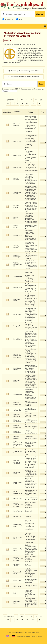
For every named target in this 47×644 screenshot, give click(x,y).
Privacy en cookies (37, 636)
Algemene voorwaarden (24, 636)
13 (22, 100)
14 (27, 100)
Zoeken (40, 14)
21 (22, 104)
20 (17, 104)
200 (34, 104)
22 (27, 104)
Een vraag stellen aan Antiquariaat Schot (23, 71)
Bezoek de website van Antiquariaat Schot (23, 77)
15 (31, 100)
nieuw (20, 20)
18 (8, 104)
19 (12, 104)
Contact (23, 640)
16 (36, 100)
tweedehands (9, 20)
